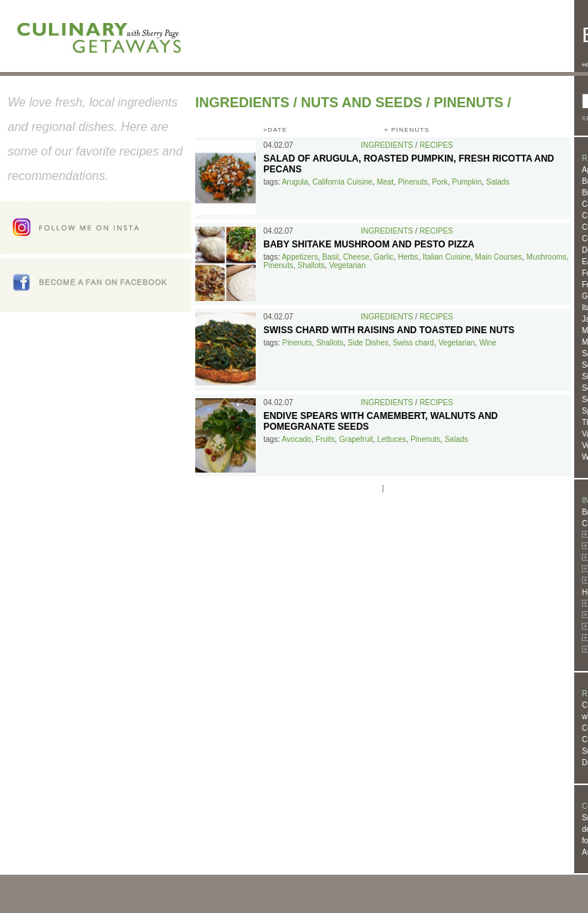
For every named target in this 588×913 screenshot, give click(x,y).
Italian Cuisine (447, 257)
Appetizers (300, 257)
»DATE (275, 130)
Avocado (297, 439)
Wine (488, 343)
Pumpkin (467, 182)
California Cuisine (342, 182)
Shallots (311, 265)
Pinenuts (468, 103)
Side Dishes (368, 343)
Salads (498, 182)
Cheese (356, 257)
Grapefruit (356, 439)
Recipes (436, 145)
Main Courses (498, 257)
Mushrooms (547, 257)
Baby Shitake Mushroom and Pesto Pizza (369, 244)
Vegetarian (348, 265)
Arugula (295, 182)
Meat (385, 182)
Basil (331, 257)
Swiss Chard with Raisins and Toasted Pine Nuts (389, 330)
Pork (440, 182)
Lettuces (392, 439)
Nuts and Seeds (361, 103)
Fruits (325, 439)
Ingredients (242, 103)
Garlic (384, 257)
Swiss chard (413, 343)
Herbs (408, 257)
